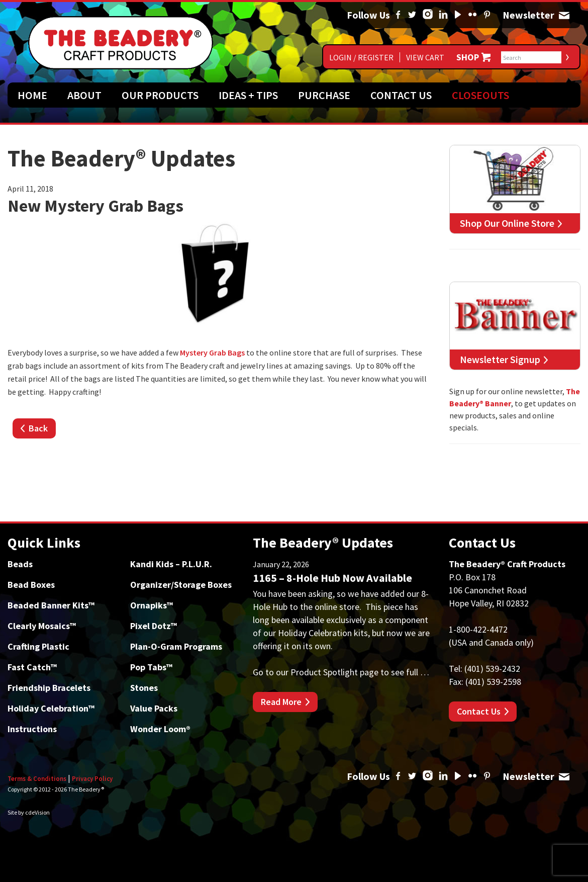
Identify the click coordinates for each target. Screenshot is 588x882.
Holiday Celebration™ (51, 708)
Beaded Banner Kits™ (51, 605)
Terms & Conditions (37, 779)
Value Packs (154, 708)
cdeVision (37, 812)
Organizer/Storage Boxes (181, 585)
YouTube (458, 15)
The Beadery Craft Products (121, 43)
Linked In (443, 15)
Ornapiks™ (152, 605)
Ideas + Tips (248, 95)
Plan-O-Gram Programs (176, 646)
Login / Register (361, 57)
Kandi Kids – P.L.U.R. (171, 564)
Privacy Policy (92, 779)
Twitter (412, 15)
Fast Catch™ (32, 667)
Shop (468, 57)
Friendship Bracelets (49, 688)
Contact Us (401, 95)
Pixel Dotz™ (154, 626)
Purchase (324, 95)
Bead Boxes (31, 585)
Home (32, 95)
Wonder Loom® (160, 729)
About (84, 95)
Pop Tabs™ (151, 667)
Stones (144, 688)
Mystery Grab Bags (212, 352)
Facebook (398, 15)
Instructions (32, 729)
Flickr (472, 15)
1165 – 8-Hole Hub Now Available (332, 578)
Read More (281, 702)
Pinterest (487, 15)
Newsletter (564, 15)
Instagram (428, 15)
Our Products (160, 95)
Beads (20, 564)
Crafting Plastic (38, 646)
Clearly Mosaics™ (42, 626)
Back (38, 428)
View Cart (425, 57)
